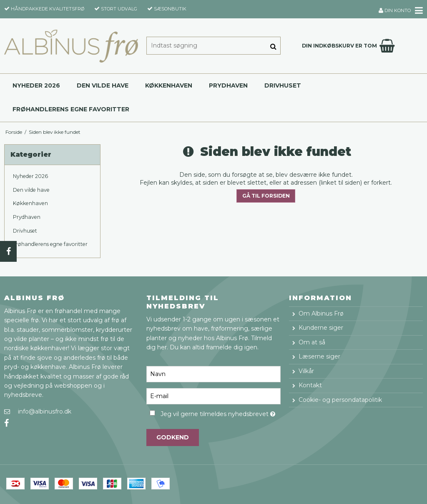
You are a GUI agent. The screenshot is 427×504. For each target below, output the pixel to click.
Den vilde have (103, 85)
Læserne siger (319, 356)
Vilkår (306, 371)
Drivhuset (283, 85)
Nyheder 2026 (36, 85)
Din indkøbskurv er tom (350, 46)
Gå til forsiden (266, 196)
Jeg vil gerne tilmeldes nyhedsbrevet (220, 412)
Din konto (395, 10)
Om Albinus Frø (321, 313)
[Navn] (213, 374)
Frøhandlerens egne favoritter (71, 109)
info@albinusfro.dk (45, 411)
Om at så (312, 342)
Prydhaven (228, 85)
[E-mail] (213, 396)
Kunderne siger (321, 328)
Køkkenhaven (169, 85)
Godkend (173, 437)
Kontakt (310, 385)
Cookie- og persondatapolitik (340, 400)
